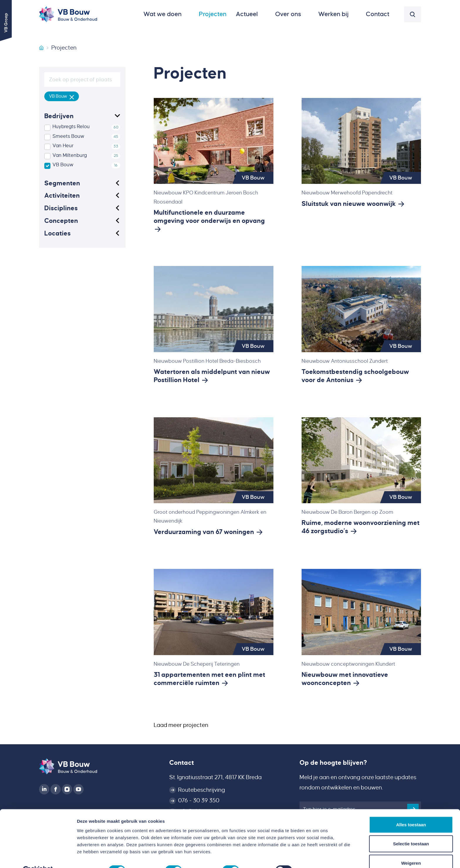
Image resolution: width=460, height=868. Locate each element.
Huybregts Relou (71, 127)
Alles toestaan (411, 810)
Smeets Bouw (68, 136)
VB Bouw (63, 165)
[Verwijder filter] (72, 96)
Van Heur (63, 146)
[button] (166, 14)
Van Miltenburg (70, 155)
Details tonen (317, 856)
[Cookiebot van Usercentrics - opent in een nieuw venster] (38, 857)
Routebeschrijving (202, 790)
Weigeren (411, 849)
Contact (182, 763)
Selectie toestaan (411, 830)
